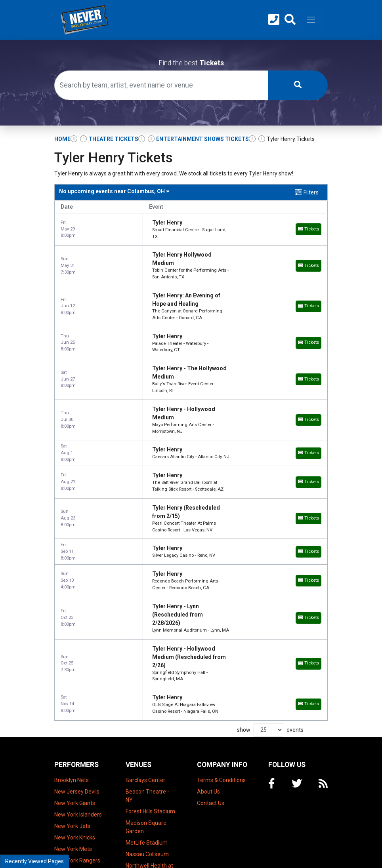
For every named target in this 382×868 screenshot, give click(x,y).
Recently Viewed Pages (34, 861)
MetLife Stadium (147, 695)
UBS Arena (139, 836)
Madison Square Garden (146, 679)
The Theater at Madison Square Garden (146, 797)
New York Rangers (77, 712)
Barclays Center (145, 632)
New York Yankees (78, 735)
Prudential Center (148, 765)
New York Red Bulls (78, 724)
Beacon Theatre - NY (147, 648)
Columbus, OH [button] (114, 191)
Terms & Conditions (221, 632)
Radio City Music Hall (151, 777)
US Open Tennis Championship (74, 762)
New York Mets (73, 701)
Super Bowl (69, 747)
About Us (208, 643)
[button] (290, 20)
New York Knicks (75, 689)
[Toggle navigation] (311, 20)
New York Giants (75, 655)
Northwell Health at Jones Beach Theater (149, 726)
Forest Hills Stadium (150, 663)
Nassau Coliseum (147, 706)
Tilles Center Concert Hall (141, 821)
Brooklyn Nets (72, 632)
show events (270, 582)
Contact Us (211, 655)
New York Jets (72, 678)
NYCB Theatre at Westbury (147, 750)
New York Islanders (78, 666)
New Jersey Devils (77, 643)
